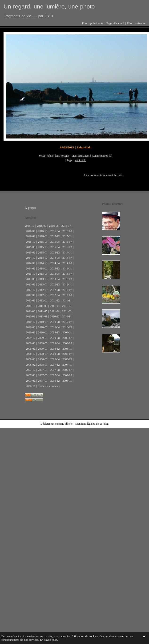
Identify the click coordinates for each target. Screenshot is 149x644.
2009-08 (55, 338)
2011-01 (42, 316)
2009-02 (31, 349)
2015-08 (55, 242)
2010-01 (43, 332)
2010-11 (67, 316)
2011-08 (55, 306)
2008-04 (55, 359)
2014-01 (43, 269)
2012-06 (31, 295)
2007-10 (31, 370)
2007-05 (43, 375)
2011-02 (30, 316)
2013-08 (55, 274)
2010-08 (55, 322)
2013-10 (31, 274)
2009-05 (43, 343)
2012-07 (67, 290)
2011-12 (55, 300)
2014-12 (55, 253)
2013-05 (43, 279)
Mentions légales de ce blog (92, 424)
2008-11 (67, 349)
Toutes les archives (49, 386)
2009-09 (43, 338)
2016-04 (55, 231)
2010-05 (43, 327)
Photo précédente (93, 23)
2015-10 (31, 242)
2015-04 (55, 247)
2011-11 (67, 300)
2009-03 (67, 343)
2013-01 (43, 284)
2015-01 (43, 253)
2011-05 (42, 311)
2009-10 (31, 338)
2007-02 (31, 381)
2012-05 (43, 295)
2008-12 (55, 349)
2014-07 (67, 258)
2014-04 (55, 263)
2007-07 (67, 370)
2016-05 (43, 231)
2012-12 (55, 284)
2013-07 (67, 274)
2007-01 (43, 381)
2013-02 (31, 284)
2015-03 (67, 247)
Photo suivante (136, 23)
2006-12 (55, 381)
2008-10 (31, 354)
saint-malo (81, 160)
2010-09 (43, 322)
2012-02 (31, 300)
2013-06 (31, 279)
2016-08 (54, 226)
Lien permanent (80, 156)
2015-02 (31, 253)
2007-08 (55, 370)
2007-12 (55, 365)
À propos (30, 208)
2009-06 (31, 343)
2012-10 (31, 290)
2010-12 (55, 316)
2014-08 (55, 258)
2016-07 (66, 226)
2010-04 (55, 327)
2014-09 (43, 258)
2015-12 (55, 236)
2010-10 (31, 322)
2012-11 (67, 284)
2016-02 (31, 236)
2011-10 (30, 306)
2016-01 (43, 236)
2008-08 (55, 354)
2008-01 (43, 365)
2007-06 (31, 375)
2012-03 (67, 295)
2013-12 (55, 269)
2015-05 (43, 247)
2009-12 (55, 332)
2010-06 (31, 327)
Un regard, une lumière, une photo (49, 6)
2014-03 (67, 263)
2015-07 (67, 242)
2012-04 (55, 295)
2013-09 (43, 274)
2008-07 (67, 354)
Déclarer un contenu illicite (56, 424)
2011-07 (67, 306)
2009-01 (43, 349)
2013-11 (67, 269)
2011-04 (55, 311)
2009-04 (55, 343)
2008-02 (31, 365)
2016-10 (29, 226)
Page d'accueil (115, 23)
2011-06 (30, 311)
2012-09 (43, 290)
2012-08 (55, 290)
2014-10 (31, 258)
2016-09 (42, 226)
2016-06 (31, 231)
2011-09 (42, 306)
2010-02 (31, 332)
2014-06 (31, 263)
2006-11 (67, 381)
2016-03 (67, 231)
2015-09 (43, 242)
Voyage (65, 156)
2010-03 (67, 327)
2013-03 (67, 279)
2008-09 (43, 354)
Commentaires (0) (102, 156)
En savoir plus (48, 640)
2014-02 (31, 269)
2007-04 (55, 375)
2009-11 (67, 332)
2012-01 (43, 300)
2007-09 (43, 370)
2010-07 (67, 322)
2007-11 (67, 365)
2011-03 (67, 311)
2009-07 (67, 338)
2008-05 (43, 359)
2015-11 (67, 236)
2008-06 (31, 359)
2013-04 (55, 279)
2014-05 (43, 263)
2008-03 (67, 359)
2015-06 (31, 247)
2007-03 (67, 375)
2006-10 (31, 386)
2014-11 (67, 253)
